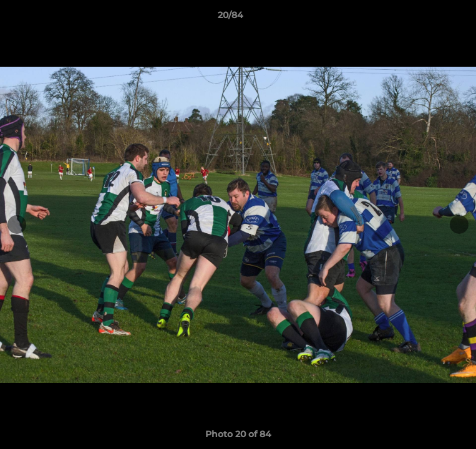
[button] (431, 18)
